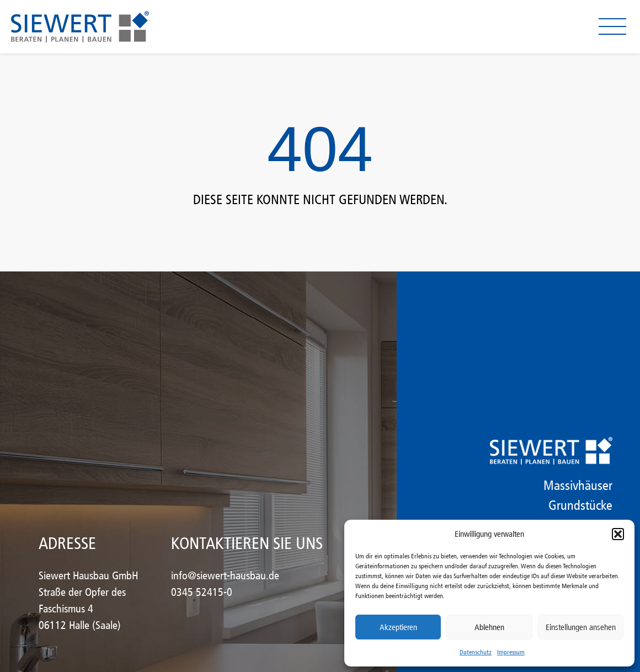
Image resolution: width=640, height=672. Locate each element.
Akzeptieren (398, 627)
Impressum (511, 652)
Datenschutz (476, 652)
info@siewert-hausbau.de (225, 575)
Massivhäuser (578, 486)
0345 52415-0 (202, 592)
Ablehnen (489, 627)
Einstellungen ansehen (581, 627)
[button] (618, 534)
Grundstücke (580, 505)
